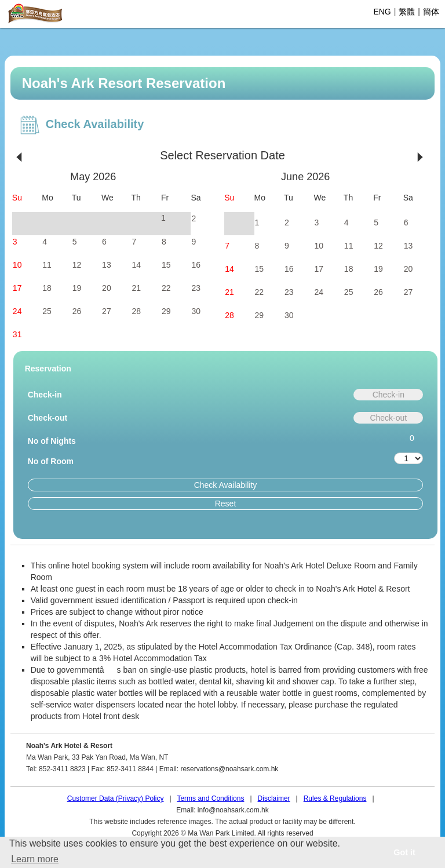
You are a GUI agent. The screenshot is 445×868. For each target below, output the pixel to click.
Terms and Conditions (210, 798)
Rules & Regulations (335, 798)
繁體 (407, 12)
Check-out (48, 418)
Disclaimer (274, 798)
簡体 (431, 12)
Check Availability (226, 485)
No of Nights (52, 441)
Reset (226, 504)
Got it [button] (404, 852)
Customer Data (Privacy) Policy (116, 798)
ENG (382, 12)
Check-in (45, 395)
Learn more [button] (35, 859)
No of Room (51, 461)
